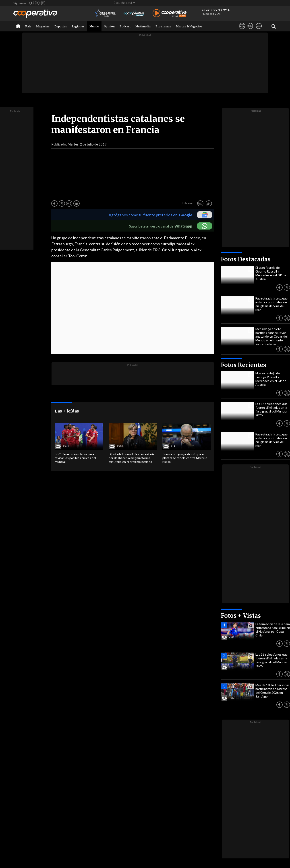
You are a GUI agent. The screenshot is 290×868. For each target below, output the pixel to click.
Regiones (78, 26)
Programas (163, 26)
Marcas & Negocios (189, 26)
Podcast (125, 26)
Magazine (43, 26)
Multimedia (143, 26)
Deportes (61, 26)
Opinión (109, 26)
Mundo (94, 26)
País (28, 26)
